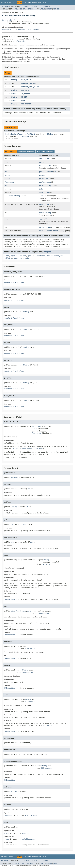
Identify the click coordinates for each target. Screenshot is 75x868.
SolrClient (30, 134)
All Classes (47, 6)
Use (25, 2)
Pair (11, 196)
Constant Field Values (14, 282)
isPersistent (44, 192)
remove (42, 213)
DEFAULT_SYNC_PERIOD (30, 87)
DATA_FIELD (26, 80)
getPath (42, 179)
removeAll (43, 219)
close (41, 162)
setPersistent (45, 227)
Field (17, 9)
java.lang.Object (9, 20)
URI (49, 159)
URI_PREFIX (26, 104)
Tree (29, 2)
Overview (4, 2)
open (41, 204)
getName (42, 175)
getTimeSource (45, 182)
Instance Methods (26, 152)
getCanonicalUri (46, 172)
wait (16, 258)
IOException (48, 564)
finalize (22, 256)
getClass (32, 256)
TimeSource (25, 136)
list (41, 196)
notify (50, 256)
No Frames (34, 6)
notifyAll (59, 256)
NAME (23, 101)
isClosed (43, 189)
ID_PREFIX (26, 94)
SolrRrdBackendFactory (15, 134)
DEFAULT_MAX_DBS (28, 83)
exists (42, 165)
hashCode (41, 256)
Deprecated (37, 2)
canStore (43, 159)
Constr (23, 9)
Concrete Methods (45, 152)
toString (8, 258)
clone (7, 256)
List (7, 196)
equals (14, 256)
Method (30, 9)
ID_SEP (24, 97)
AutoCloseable (19, 30)
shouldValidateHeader (48, 231)
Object (48, 252)
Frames (26, 6)
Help (44, 2)
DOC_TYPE (25, 90)
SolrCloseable (33, 30)
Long (23, 196)
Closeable (6, 30)
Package (12, 2)
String (14, 80)
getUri (42, 186)
